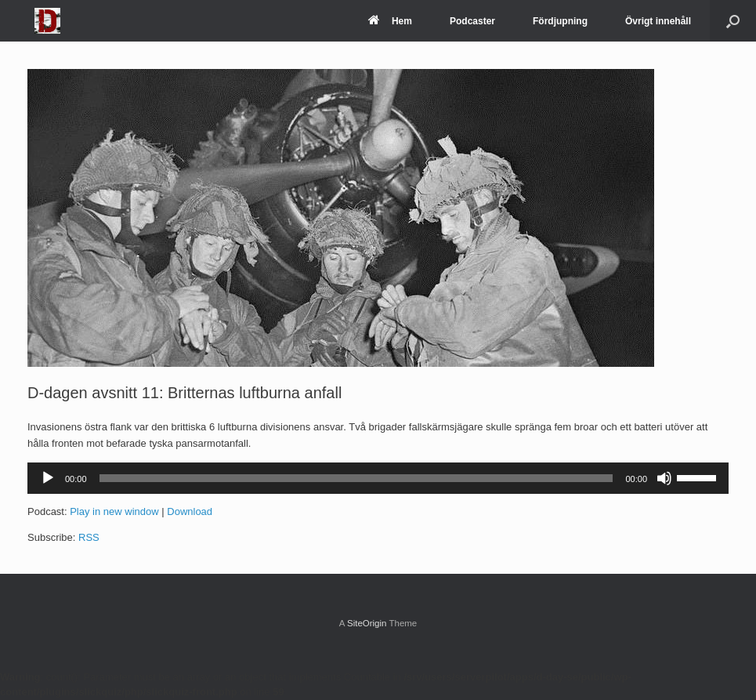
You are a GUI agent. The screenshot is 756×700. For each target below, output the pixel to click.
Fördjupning (560, 21)
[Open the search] (733, 21)
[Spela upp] (48, 478)
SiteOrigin (367, 623)
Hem (390, 21)
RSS (89, 537)
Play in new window (114, 511)
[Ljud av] (664, 478)
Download (190, 511)
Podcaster (472, 21)
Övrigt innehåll (658, 21)
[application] (378, 478)
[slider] (356, 478)
